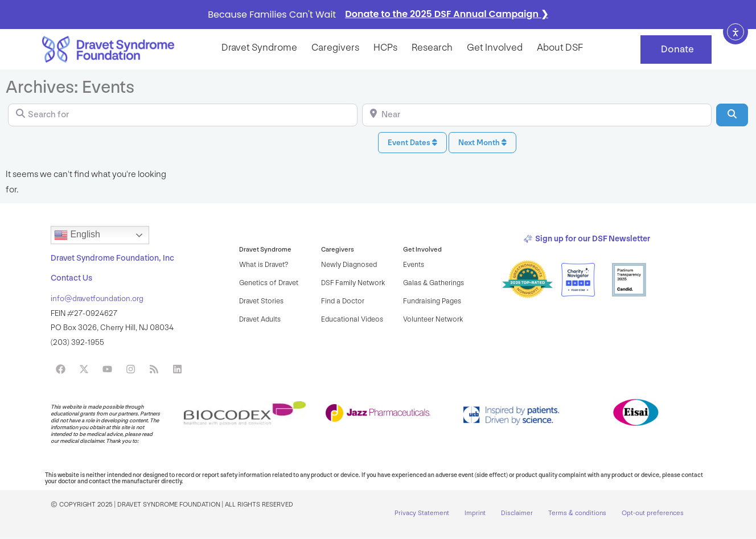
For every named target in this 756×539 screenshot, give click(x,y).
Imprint (476, 514)
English (77, 235)
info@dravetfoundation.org (97, 299)
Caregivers (335, 48)
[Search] (732, 115)
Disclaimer (518, 514)
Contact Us (71, 278)
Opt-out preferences (655, 514)
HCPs (385, 48)
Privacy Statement (422, 514)
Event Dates (412, 143)
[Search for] (183, 115)
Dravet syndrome (259, 48)
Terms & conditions (579, 514)
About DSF (560, 48)
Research (432, 48)
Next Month (482, 143)
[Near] (537, 115)
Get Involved (495, 48)
